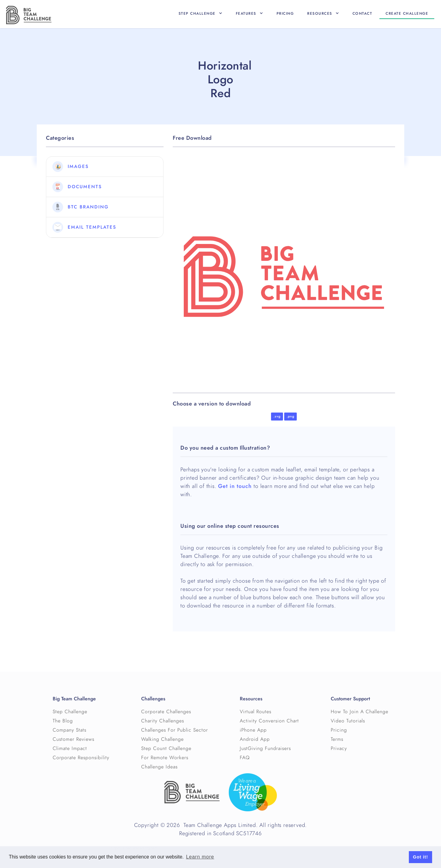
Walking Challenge (162, 739)
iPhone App (253, 730)
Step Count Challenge (166, 748)
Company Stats (70, 730)
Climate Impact (70, 748)
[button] (200, 13)
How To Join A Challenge (360, 712)
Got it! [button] (420, 857)
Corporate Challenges (166, 712)
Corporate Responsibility (81, 758)
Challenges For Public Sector (175, 730)
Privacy (339, 748)
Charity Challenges (163, 721)
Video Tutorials (348, 721)
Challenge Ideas (159, 767)
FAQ (245, 758)
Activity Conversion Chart (269, 721)
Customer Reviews (73, 739)
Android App (255, 739)
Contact (362, 13)
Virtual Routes (256, 712)
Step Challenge (70, 712)
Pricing (285, 13)
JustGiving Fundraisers (265, 748)
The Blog (63, 721)
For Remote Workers (165, 758)
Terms (337, 739)
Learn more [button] (200, 857)
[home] (29, 15)
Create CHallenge (407, 13)
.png (290, 416)
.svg (277, 416)
